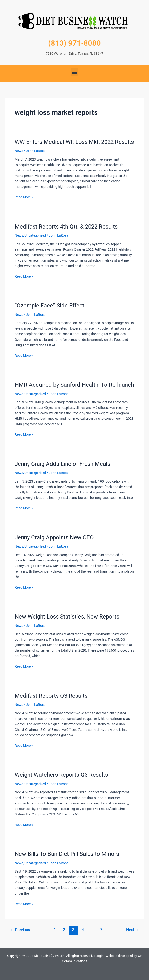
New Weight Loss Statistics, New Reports (67, 617)
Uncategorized (35, 235)
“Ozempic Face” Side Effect (50, 306)
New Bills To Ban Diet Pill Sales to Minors (67, 854)
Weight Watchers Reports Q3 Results (61, 775)
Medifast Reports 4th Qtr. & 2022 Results (66, 227)
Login (99, 956)
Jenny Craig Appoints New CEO (54, 537)
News (19, 151)
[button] (74, 72)
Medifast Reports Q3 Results (51, 696)
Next (132, 930)
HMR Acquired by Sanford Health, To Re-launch (74, 385)
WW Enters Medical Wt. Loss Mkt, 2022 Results (74, 142)
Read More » (24, 197)
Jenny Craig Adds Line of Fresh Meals (62, 464)
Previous (20, 930)
